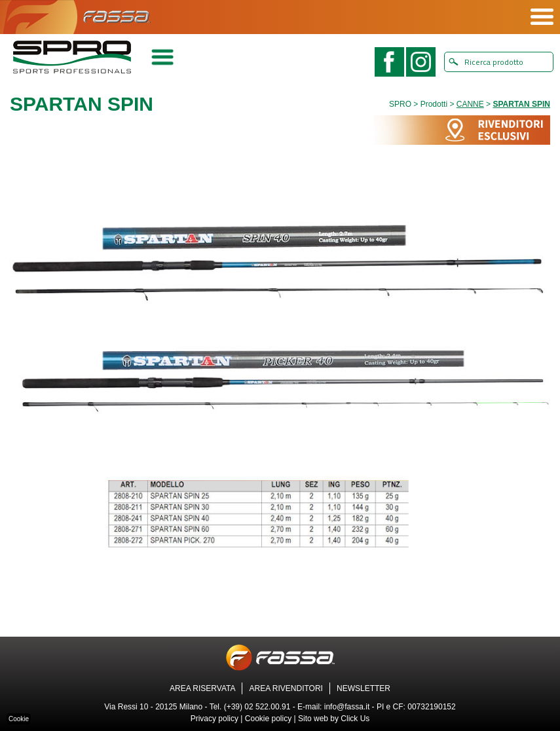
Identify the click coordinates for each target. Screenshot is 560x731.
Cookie (19, 719)
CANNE (470, 104)
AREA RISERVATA (202, 688)
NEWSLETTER (364, 688)
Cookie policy (268, 719)
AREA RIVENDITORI (286, 688)
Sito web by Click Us (334, 719)
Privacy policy (215, 719)
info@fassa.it (347, 707)
